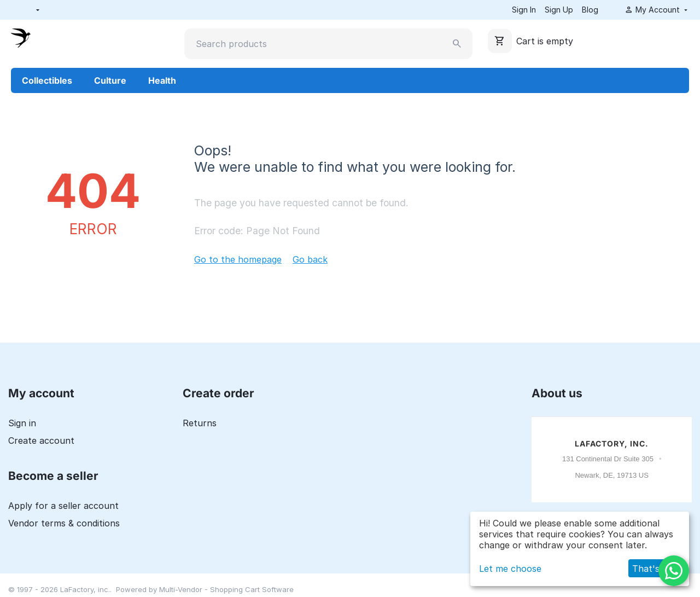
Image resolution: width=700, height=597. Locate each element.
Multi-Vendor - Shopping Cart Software (226, 589)
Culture (110, 80)
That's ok (652, 569)
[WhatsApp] (674, 571)
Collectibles (47, 80)
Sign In (524, 10)
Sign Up (559, 10)
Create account (41, 440)
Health (162, 80)
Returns (200, 423)
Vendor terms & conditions (64, 523)
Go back (310, 259)
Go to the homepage (238, 259)
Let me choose (510, 569)
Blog (590, 10)
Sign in (22, 423)
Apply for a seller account (63, 506)
